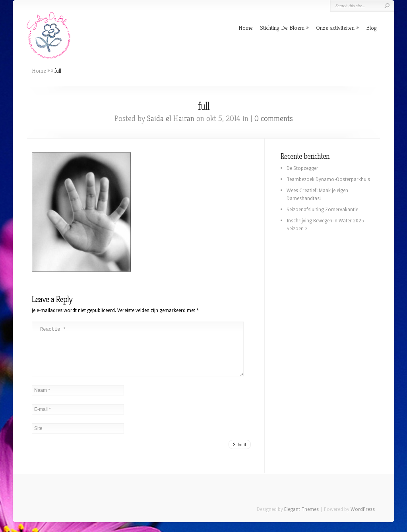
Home (246, 28)
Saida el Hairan (171, 119)
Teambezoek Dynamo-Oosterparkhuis (328, 179)
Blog (371, 28)
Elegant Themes (301, 519)
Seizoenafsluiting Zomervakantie (322, 210)
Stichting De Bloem (282, 28)
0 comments (274, 119)
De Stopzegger (302, 168)
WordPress (363, 519)
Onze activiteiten (335, 28)
